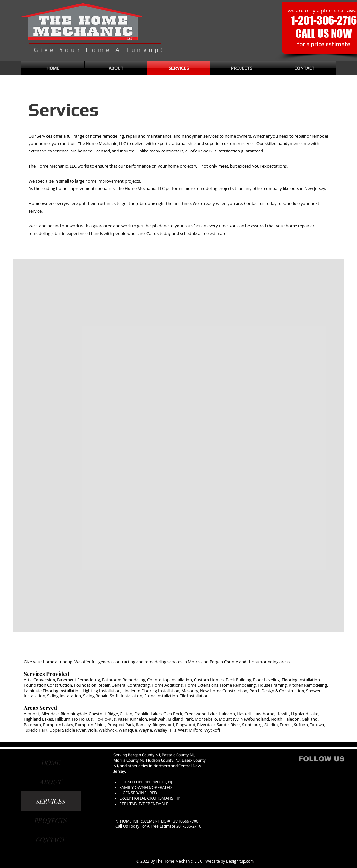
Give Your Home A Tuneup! (99, 50)
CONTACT (51, 839)
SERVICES (51, 801)
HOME (51, 762)
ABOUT (51, 782)
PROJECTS (51, 820)
